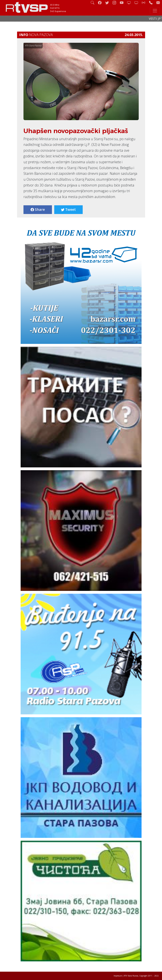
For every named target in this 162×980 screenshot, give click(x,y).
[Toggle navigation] (155, 11)
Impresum (118, 976)
